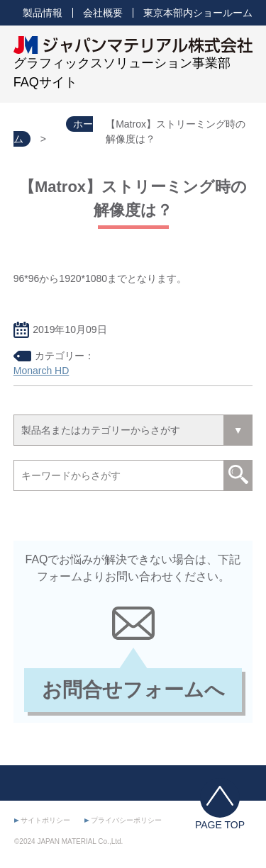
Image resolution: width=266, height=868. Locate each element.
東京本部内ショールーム (198, 13)
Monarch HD (41, 371)
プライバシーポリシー (126, 820)
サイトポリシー (45, 820)
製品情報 (43, 13)
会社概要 (103, 13)
